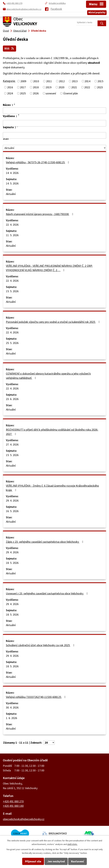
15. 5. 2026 (12, 291)
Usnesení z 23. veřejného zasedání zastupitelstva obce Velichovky (47, 593)
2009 (23, 81)
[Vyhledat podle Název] (54, 110)
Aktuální (11, 194)
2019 (49, 87)
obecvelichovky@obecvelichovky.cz (24, 819)
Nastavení (77, 861)
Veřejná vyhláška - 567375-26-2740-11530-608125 (38, 162)
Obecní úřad (20, 31)
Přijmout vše (33, 861)
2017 (23, 87)
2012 (62, 81)
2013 (75, 81)
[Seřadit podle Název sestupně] (15, 104)
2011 (49, 81)
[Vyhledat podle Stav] (54, 148)
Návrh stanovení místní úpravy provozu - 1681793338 (40, 214)
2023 (100, 87)
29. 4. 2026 (12, 500)
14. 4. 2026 (12, 173)
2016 (10, 87)
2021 (74, 87)
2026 (36, 93)
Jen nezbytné (56, 861)
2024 (10, 93)
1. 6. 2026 (11, 718)
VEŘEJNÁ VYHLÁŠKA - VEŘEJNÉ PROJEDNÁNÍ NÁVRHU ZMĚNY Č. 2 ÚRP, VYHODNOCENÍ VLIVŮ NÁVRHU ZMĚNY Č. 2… (49, 268)
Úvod (6, 31)
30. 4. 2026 (12, 707)
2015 (100, 81)
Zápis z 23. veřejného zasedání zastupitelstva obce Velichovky (45, 542)
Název (8, 105)
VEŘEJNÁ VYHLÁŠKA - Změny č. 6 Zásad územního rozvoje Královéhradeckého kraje (52, 488)
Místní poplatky (97, 12)
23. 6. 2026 (12, 399)
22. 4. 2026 (12, 224)
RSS (10, 48)
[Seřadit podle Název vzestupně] (15, 103)
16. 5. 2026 (12, 511)
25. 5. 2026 (12, 343)
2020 (61, 87)
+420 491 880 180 (13, 806)
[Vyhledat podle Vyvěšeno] (54, 123)
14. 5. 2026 (12, 183)
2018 (36, 87)
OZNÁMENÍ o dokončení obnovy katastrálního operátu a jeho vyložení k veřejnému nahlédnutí (48, 376)
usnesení (51, 93)
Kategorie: (9, 81)
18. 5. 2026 (12, 563)
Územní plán (71, 93)
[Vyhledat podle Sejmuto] (54, 135)
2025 (23, 93)
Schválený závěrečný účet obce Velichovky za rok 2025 (41, 645)
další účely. (72, 844)
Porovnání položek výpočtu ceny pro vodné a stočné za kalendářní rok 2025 (53, 322)
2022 (87, 87)
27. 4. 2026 (12, 444)
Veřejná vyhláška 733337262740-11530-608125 (36, 697)
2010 (36, 81)
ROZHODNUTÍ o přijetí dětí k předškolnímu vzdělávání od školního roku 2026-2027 (52, 432)
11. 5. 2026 (12, 235)
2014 (87, 81)
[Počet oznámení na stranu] (49, 742)
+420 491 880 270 (13, 801)
